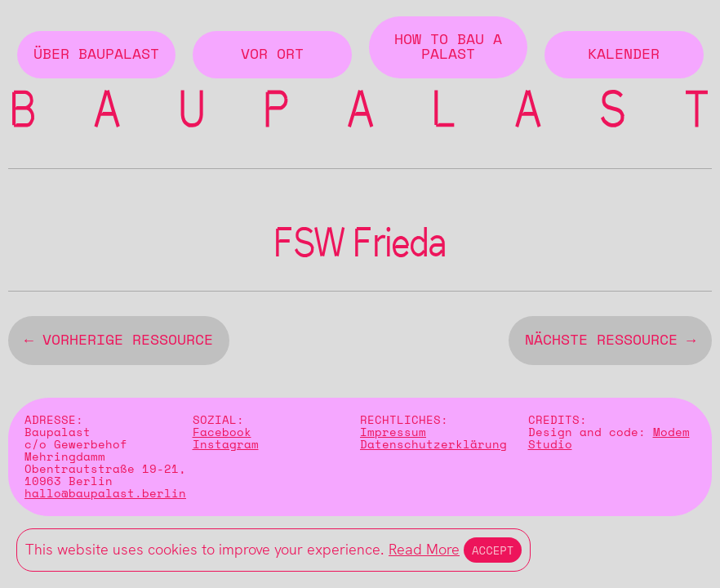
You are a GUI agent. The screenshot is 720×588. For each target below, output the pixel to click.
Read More (424, 549)
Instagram (226, 448)
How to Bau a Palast (448, 47)
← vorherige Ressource (119, 344)
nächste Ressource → (610, 344)
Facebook (222, 436)
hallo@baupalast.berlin (105, 497)
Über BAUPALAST (96, 55)
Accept (493, 550)
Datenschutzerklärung (433, 448)
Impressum (393, 436)
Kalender (624, 55)
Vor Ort (272, 55)
